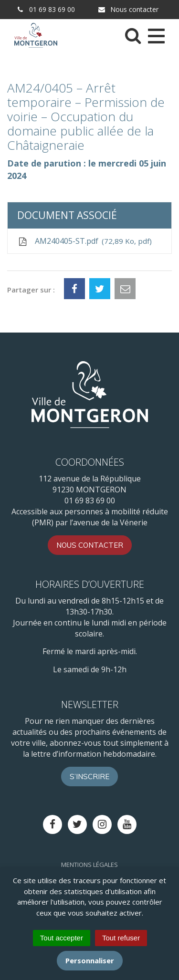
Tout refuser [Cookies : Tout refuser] (121, 938)
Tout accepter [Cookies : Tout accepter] (62, 938)
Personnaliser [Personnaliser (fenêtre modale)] (90, 960)
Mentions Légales (89, 865)
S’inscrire (89, 777)
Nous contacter (128, 9)
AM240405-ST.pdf (84, 241)
